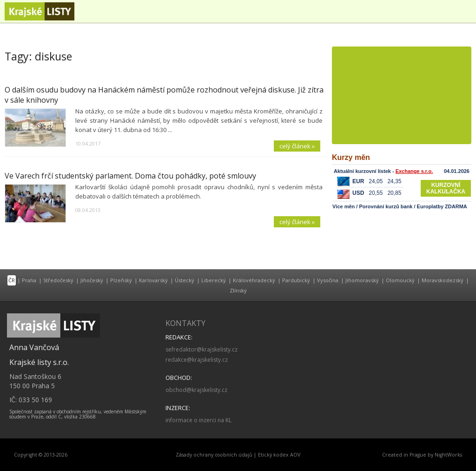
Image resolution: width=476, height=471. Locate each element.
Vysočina (328, 280)
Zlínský (238, 290)
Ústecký (185, 280)
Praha (29, 280)
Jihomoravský (362, 280)
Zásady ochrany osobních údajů (214, 455)
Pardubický (296, 280)
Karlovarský (153, 280)
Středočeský (58, 280)
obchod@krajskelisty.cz (196, 390)
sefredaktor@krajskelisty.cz (202, 349)
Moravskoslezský (443, 280)
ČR (12, 280)
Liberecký (214, 280)
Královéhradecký (254, 280)
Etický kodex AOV (279, 455)
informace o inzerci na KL (198, 420)
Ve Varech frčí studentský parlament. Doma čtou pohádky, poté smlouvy (130, 176)
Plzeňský (121, 280)
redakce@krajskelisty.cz (197, 360)
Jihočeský (92, 280)
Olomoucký (400, 280)
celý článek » (297, 146)
